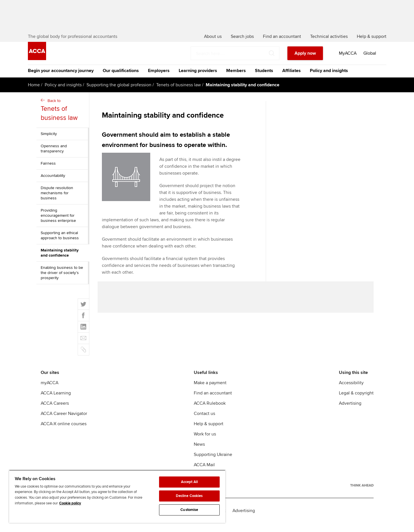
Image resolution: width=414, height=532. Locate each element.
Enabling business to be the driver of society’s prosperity (62, 281)
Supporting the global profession (119, 93)
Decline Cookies (189, 496)
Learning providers (198, 79)
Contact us (204, 422)
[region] (117, 496)
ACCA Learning (56, 402)
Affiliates (292, 79)
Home (34, 93)
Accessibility (351, 391)
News (199, 453)
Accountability (53, 184)
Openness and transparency (54, 157)
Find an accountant (213, 402)
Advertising (350, 412)
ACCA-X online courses (64, 432)
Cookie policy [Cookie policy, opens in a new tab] (70, 503)
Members (236, 79)
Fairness (48, 172)
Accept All (189, 482)
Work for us (205, 443)
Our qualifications (121, 79)
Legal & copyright (356, 402)
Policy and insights (329, 79)
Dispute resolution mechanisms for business (57, 201)
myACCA (50, 391)
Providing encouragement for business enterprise (58, 224)
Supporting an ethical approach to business (60, 244)
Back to (63, 119)
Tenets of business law (179, 93)
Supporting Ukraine (213, 463)
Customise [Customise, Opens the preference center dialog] (189, 510)
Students (264, 79)
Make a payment (210, 391)
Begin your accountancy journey (61, 79)
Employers (159, 79)
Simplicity (49, 142)
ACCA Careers (55, 412)
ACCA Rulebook (210, 412)
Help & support (209, 432)
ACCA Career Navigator (64, 422)
